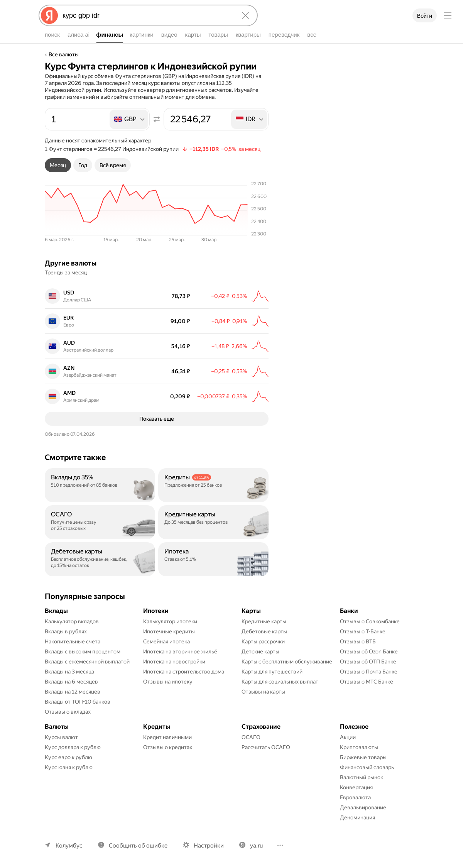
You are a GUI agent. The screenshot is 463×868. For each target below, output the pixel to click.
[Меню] (448, 15)
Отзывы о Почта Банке (369, 672)
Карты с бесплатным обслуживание (287, 662)
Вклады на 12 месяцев (73, 692)
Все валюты (64, 54)
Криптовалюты (359, 747)
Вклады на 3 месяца (69, 672)
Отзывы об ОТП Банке (368, 662)
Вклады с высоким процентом (83, 651)
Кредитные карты (264, 621)
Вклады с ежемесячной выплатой (87, 662)
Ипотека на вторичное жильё (180, 651)
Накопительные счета (73, 641)
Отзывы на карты (263, 692)
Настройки (209, 846)
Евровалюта (355, 797)
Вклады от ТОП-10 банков (78, 702)
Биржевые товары (363, 757)
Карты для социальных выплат (280, 682)
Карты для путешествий (272, 672)
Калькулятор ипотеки (170, 621)
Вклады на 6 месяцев (71, 682)
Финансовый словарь (367, 767)
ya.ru (256, 846)
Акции (348, 737)
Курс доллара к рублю (73, 747)
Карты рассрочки (263, 641)
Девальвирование (363, 807)
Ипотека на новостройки (174, 662)
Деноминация (357, 817)
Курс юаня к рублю (69, 767)
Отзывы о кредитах (168, 747)
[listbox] (129, 119)
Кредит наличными (167, 737)
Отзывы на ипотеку (168, 682)
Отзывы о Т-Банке (363, 631)
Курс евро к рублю (68, 757)
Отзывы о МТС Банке (367, 682)
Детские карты (260, 651)
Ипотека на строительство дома (184, 672)
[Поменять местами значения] (157, 119)
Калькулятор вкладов (72, 621)
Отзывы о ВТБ (358, 641)
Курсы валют (61, 737)
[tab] (58, 165)
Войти (425, 16)
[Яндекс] (49, 15)
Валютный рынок (362, 777)
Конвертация (356, 787)
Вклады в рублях (66, 631)
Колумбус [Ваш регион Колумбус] (69, 846)
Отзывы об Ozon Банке (369, 651)
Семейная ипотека (166, 641)
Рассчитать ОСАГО (266, 747)
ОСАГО (251, 737)
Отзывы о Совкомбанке (370, 621)
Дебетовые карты (264, 631)
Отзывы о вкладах (68, 712)
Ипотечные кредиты (169, 631)
